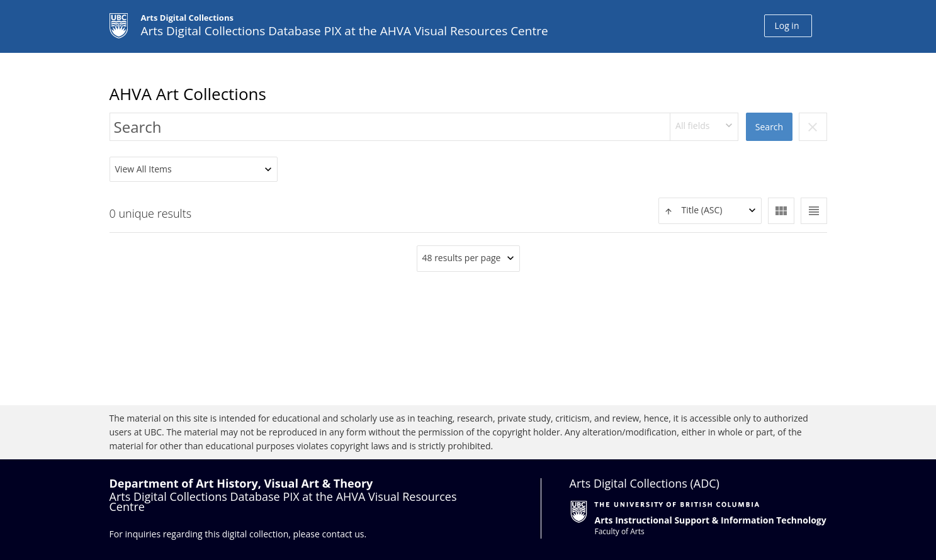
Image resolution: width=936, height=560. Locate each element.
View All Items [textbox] (144, 169)
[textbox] (710, 210)
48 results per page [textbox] (462, 258)
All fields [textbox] (692, 126)
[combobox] (704, 127)
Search (769, 127)
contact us (343, 534)
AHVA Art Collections (188, 94)
